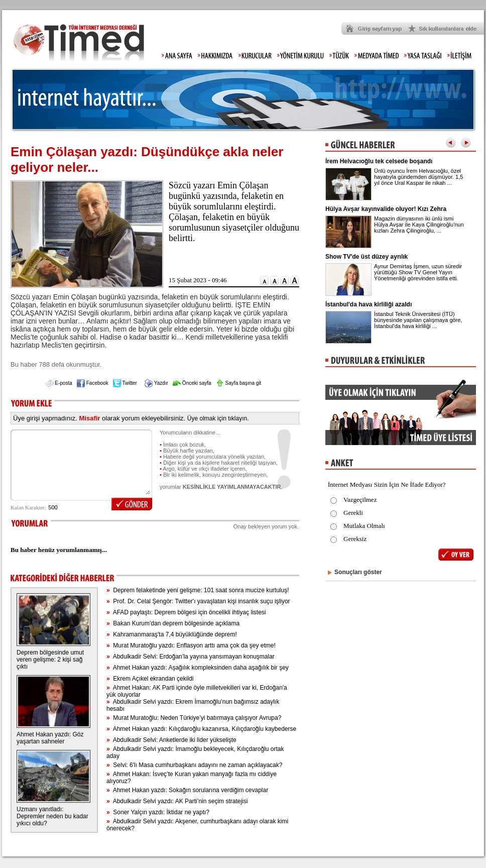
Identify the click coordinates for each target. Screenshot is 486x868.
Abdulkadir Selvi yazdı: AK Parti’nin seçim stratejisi (177, 801)
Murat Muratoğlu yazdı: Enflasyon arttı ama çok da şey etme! (191, 645)
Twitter (125, 383)
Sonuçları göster (358, 572)
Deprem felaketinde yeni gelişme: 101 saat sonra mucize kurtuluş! (198, 590)
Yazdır (156, 383)
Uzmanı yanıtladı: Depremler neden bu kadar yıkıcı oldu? (52, 816)
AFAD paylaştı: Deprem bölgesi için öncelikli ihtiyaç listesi (186, 612)
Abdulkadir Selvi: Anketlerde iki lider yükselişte (171, 740)
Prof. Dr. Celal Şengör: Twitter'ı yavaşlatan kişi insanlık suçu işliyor (198, 601)
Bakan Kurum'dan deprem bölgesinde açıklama (173, 623)
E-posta (59, 383)
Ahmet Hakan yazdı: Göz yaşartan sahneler (50, 738)
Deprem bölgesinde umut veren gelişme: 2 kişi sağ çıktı (50, 660)
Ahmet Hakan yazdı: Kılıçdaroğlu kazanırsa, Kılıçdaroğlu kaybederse (201, 729)
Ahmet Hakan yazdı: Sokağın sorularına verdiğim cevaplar (187, 790)
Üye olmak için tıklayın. (218, 418)
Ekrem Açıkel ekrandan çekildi (150, 679)
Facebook (93, 383)
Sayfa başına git (239, 383)
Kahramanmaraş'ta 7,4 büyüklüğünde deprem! (172, 634)
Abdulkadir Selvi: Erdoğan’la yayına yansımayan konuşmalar (191, 657)
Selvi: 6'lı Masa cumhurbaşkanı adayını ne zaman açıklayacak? (195, 765)
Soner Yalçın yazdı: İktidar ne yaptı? (158, 812)
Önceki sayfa (192, 383)
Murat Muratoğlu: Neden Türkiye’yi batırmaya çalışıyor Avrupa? (194, 718)
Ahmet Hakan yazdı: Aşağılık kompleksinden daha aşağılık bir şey (198, 668)
